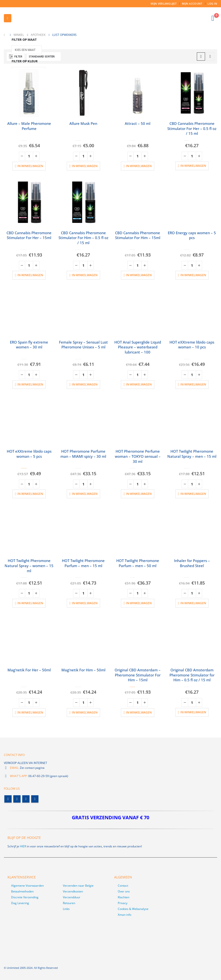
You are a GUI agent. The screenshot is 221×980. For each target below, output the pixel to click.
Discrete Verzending (25, 897)
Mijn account (192, 4)
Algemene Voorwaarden (27, 886)
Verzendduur (72, 897)
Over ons (124, 891)
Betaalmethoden (22, 891)
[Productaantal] (29, 156)
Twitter (17, 799)
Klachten (124, 897)
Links (66, 909)
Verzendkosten (73, 891)
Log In (212, 4)
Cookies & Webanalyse (133, 909)
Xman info (125, 915)
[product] (29, 93)
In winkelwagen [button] (30, 166)
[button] (8, 18)
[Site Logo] (37, 18)
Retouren (69, 903)
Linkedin (35, 799)
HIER (23, 846)
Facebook (8, 799)
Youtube (26, 799)
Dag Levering (20, 903)
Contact (123, 886)
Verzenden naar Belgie (78, 886)
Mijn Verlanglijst (164, 4)
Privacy (123, 903)
